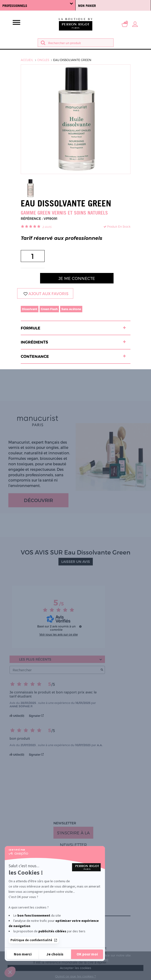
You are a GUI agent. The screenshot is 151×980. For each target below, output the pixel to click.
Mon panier (87, 6)
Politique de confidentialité (34, 940)
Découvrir (38, 500)
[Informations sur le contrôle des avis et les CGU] (80, 626)
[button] (10, 972)
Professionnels (38, 5)
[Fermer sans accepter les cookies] (23, 954)
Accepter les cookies (75, 968)
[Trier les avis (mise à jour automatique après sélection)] (57, 659)
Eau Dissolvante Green (72, 60)
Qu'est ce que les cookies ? (75, 976)
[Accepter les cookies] (87, 954)
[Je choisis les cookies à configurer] (55, 954)
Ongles (43, 60)
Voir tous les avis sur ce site (59, 634)
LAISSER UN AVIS (76, 562)
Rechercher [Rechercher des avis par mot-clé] (55, 670)
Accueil (27, 60)
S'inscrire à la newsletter (73, 834)
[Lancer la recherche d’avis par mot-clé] (102, 670)
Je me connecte (77, 278)
